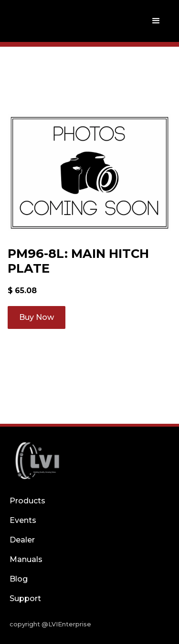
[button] (156, 21)
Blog (19, 579)
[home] (35, 21)
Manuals (26, 559)
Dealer (22, 540)
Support (25, 598)
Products (27, 501)
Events (23, 520)
